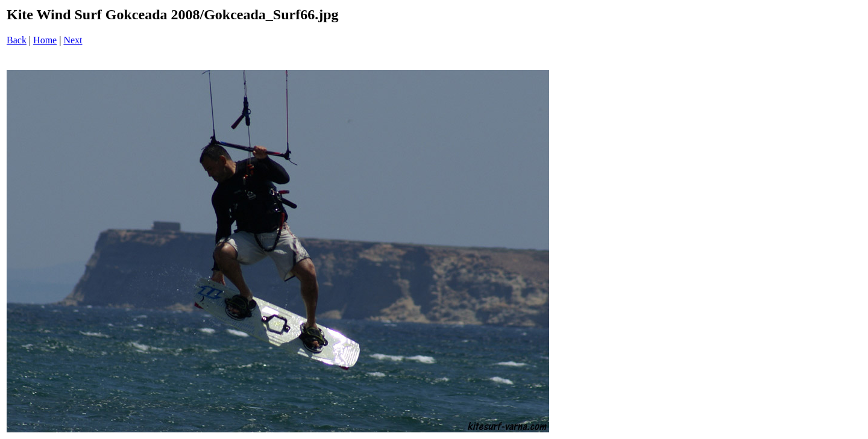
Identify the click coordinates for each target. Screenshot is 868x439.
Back (17, 40)
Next (73, 40)
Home (45, 40)
